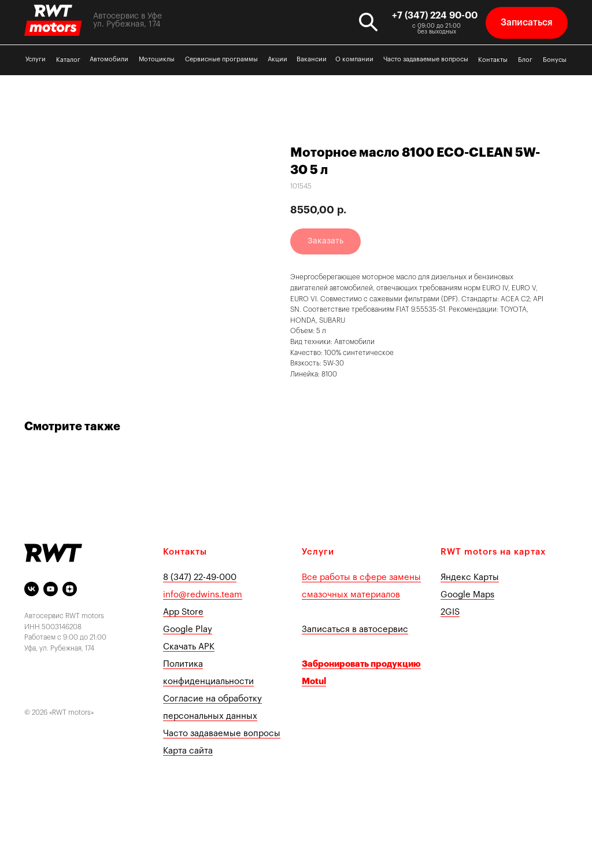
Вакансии (312, 59)
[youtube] (51, 589)
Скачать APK (189, 647)
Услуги (36, 59)
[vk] (32, 589)
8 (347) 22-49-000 (200, 577)
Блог (525, 60)
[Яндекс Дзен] (70, 589)
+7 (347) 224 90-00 (435, 16)
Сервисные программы (221, 59)
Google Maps (467, 595)
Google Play (188, 629)
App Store (183, 612)
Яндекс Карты (470, 577)
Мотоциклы (157, 59)
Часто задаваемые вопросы (426, 59)
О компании (354, 59)
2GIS (450, 612)
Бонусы (555, 60)
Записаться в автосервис (355, 629)
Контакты (493, 60)
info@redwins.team (203, 595)
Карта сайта (188, 751)
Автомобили (109, 59)
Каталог (68, 60)
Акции (277, 59)
